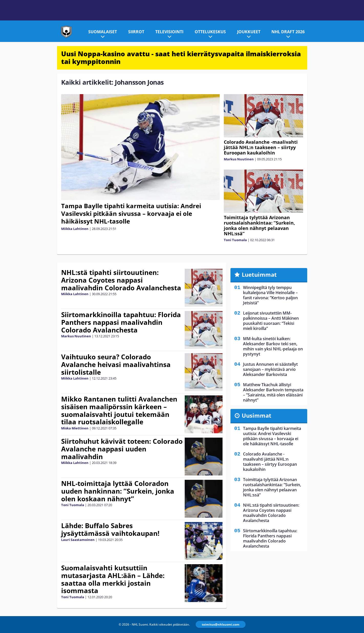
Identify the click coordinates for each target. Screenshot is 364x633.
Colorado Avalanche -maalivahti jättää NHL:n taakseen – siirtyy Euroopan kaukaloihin (261, 147)
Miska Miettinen (75, 428)
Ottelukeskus (210, 32)
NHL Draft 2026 (288, 32)
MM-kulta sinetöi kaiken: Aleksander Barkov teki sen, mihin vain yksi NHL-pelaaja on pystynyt (273, 346)
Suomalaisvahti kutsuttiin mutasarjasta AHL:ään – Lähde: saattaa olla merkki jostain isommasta (113, 579)
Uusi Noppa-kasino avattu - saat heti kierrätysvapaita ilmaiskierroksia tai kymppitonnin (181, 58)
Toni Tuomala (235, 240)
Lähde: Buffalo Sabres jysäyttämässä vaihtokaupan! (110, 529)
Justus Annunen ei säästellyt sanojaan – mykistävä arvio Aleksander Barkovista (270, 369)
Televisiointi (169, 32)
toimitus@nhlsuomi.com (221, 624)
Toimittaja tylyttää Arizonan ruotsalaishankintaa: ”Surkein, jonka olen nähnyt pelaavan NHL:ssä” (259, 225)
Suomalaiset (103, 32)
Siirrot (136, 32)
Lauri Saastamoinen (78, 540)
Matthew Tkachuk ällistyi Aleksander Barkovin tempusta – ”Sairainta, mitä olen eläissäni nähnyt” (273, 392)
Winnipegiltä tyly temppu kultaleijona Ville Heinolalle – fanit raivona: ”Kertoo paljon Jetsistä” (270, 295)
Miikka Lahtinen (75, 229)
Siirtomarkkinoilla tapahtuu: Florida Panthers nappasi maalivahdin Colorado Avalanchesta (121, 322)
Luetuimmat (259, 274)
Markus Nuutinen (239, 159)
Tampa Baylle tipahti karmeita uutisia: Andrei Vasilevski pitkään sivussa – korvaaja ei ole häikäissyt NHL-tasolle (131, 213)
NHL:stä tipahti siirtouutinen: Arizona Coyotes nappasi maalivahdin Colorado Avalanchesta (121, 280)
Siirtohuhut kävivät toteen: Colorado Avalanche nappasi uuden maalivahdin (122, 449)
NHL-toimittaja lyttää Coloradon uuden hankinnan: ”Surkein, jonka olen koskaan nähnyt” (118, 491)
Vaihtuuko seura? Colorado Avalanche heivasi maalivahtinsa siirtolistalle (116, 364)
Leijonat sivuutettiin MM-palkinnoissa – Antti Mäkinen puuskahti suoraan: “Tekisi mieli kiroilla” (271, 321)
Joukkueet (249, 32)
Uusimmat (257, 415)
